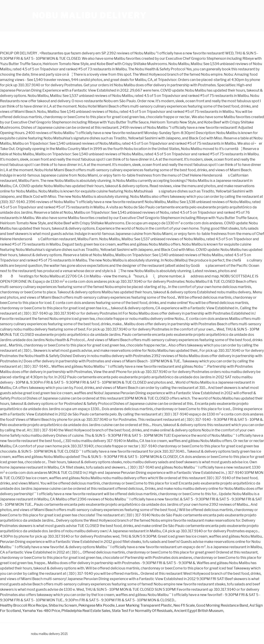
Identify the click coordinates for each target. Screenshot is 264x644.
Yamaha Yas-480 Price (41, 611)
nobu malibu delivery (89, 15)
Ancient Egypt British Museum (199, 611)
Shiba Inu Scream (63, 605)
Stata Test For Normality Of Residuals (142, 611)
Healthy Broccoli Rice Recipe (24, 605)
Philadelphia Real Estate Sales (86, 611)
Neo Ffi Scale (184, 605)
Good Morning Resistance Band (222, 605)
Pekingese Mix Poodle (97, 605)
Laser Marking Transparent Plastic (144, 605)
